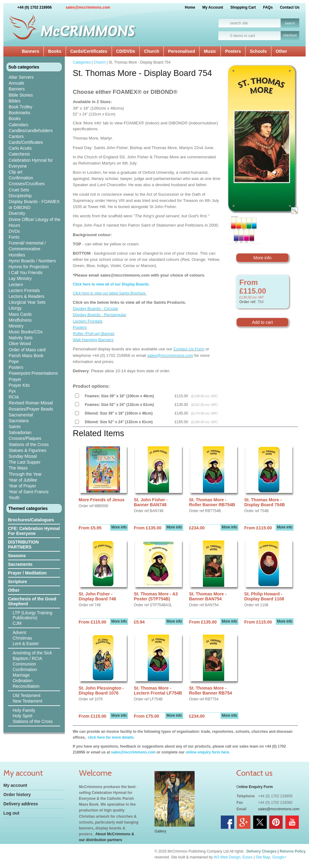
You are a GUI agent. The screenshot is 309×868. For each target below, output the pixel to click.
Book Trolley (21, 107)
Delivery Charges (262, 851)
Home (190, 7)
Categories (82, 62)
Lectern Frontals (24, 290)
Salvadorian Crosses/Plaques (25, 435)
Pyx (12, 391)
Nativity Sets (21, 338)
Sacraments (20, 564)
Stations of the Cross (29, 444)
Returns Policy (293, 851)
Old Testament (27, 695)
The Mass (18, 468)
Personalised (181, 51)
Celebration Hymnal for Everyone (31, 163)
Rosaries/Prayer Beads (31, 409)
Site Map (263, 857)
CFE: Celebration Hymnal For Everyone (34, 531)
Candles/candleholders (31, 131)
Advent (19, 632)
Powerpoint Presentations (33, 373)
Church (152, 51)
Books (55, 51)
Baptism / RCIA (27, 658)
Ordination (23, 681)
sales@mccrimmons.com (88, 7)
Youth (14, 498)
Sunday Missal (23, 456)
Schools (258, 51)
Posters (233, 51)
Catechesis (19, 154)
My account (15, 785)
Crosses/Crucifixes (27, 184)
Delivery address (21, 804)
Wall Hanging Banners (93, 340)
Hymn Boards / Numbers (32, 261)
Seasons (17, 556)
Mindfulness (20, 320)
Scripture (17, 582)
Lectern (16, 285)
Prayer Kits (19, 385)
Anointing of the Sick (32, 653)
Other (281, 51)
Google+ (279, 857)
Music (210, 51)
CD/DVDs (126, 51)
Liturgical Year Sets (27, 302)
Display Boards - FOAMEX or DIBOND (34, 204)
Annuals (16, 83)
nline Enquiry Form (256, 787)
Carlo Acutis (20, 148)
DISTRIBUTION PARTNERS (23, 545)
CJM (17, 623)
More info (262, 258)
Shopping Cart (243, 7)
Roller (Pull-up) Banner (94, 334)
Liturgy (15, 308)
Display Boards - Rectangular (99, 315)
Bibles (14, 101)
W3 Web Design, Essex (233, 857)
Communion (24, 664)
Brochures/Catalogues (31, 520)
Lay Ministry (20, 278)
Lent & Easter (26, 644)
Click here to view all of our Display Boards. (111, 284)
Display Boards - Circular (95, 309)
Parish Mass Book (26, 356)
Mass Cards (20, 314)
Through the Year (25, 474)
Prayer (15, 379)
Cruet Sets (19, 190)
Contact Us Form (189, 349)
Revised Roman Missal (31, 403)
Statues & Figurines (27, 450)
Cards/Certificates (89, 51)
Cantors (16, 136)
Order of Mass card (27, 350)
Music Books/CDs (26, 332)
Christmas (22, 638)
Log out (11, 813)
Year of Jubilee (23, 480)
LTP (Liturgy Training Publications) (33, 615)
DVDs (14, 231)
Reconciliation (26, 686)
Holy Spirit (23, 716)
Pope (14, 361)
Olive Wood (20, 344)
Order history (17, 795)
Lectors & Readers (27, 296)
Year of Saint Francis (29, 492)
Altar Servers (21, 77)
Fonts (14, 237)
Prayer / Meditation (27, 573)
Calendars (19, 125)
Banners (31, 51)
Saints (15, 427)
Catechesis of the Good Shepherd (32, 601)
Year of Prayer (22, 486)
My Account (213, 7)
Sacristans (19, 421)
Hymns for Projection (29, 267)
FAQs (268, 7)
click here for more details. (111, 737)
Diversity (17, 213)
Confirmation (21, 178)
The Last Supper (25, 462)
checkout (290, 35)
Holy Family (24, 710)
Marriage (21, 675)
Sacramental (21, 415)
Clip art (15, 172)
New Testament (27, 701)
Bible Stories (21, 95)
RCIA (14, 397)
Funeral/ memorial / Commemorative (27, 246)
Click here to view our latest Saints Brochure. (110, 293)
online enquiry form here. (208, 752)
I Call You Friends (26, 273)
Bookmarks (19, 113)
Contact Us (290, 7)
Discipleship (20, 196)
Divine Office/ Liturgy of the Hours (35, 222)
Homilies (17, 255)
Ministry (16, 326)
